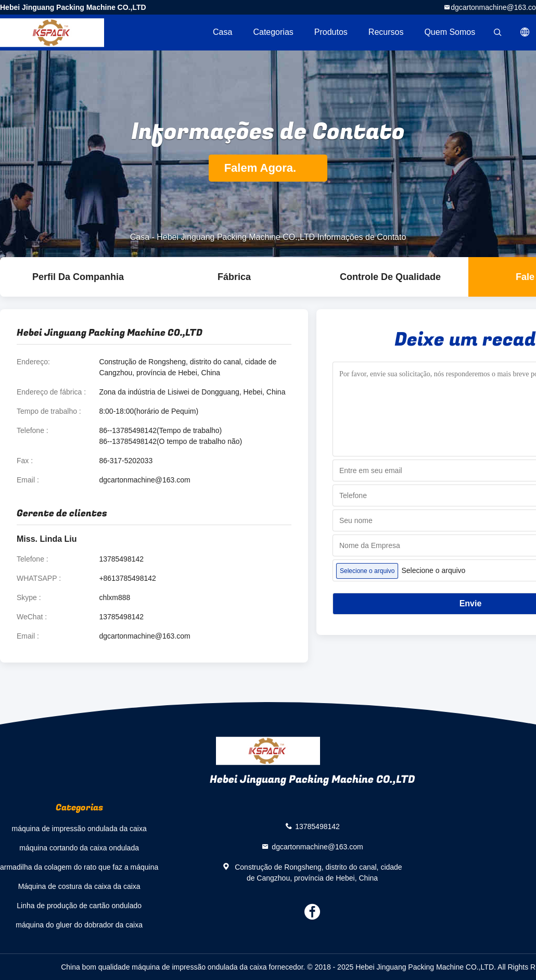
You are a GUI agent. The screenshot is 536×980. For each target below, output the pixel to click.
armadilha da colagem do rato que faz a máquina (79, 867)
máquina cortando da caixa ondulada (79, 848)
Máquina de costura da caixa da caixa (79, 886)
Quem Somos (450, 32)
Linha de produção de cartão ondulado (79, 906)
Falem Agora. (268, 168)
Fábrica (234, 277)
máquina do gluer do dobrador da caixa (79, 925)
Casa (222, 32)
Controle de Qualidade (390, 277)
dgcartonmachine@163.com (144, 480)
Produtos (331, 32)
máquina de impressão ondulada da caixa (79, 829)
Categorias (273, 32)
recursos (386, 32)
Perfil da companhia (78, 277)
